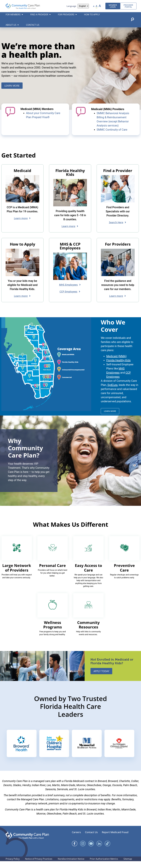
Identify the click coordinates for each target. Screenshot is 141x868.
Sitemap (128, 866)
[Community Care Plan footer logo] (27, 842)
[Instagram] (83, 850)
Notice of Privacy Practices (39, 866)
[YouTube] (91, 850)
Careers (76, 839)
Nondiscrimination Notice (71, 866)
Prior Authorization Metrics (104, 866)
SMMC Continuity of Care (112, 136)
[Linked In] (99, 850)
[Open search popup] (132, 19)
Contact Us (91, 839)
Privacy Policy (13, 866)
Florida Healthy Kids (118, 367)
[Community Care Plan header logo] (23, 6)
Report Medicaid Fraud (115, 839)
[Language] (83, 6)
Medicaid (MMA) (116, 363)
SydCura (113, 392)
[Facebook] (75, 850)
